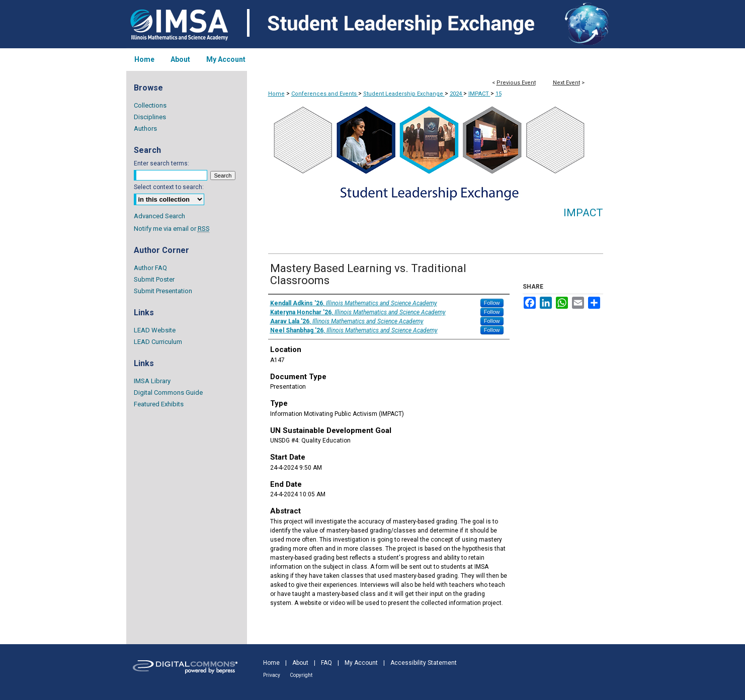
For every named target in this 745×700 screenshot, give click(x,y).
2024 (457, 94)
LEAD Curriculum (158, 342)
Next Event (566, 83)
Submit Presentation (163, 291)
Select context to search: (169, 187)
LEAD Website (155, 330)
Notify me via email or (172, 229)
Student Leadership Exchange (404, 94)
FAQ (326, 663)
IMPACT (479, 94)
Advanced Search (159, 216)
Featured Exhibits (159, 404)
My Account (361, 663)
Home (276, 94)
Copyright (301, 675)
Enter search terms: (161, 163)
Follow (492, 303)
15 (499, 94)
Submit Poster (154, 279)
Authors (145, 128)
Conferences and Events (325, 94)
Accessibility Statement (424, 663)
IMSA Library (152, 381)
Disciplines (150, 117)
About (300, 663)
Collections (150, 105)
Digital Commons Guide (168, 392)
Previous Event (516, 83)
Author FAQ (150, 268)
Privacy (272, 675)
